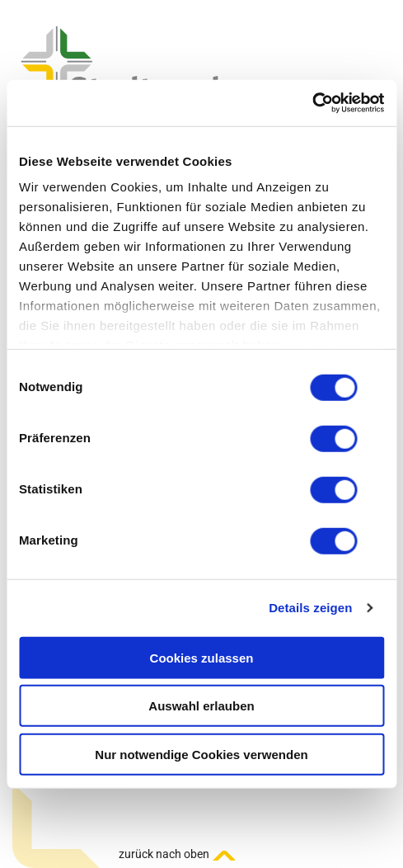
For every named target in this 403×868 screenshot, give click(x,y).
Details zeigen (310, 608)
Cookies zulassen (202, 657)
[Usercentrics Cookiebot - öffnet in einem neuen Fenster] (312, 103)
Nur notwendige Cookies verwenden (201, 754)
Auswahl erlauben (201, 706)
